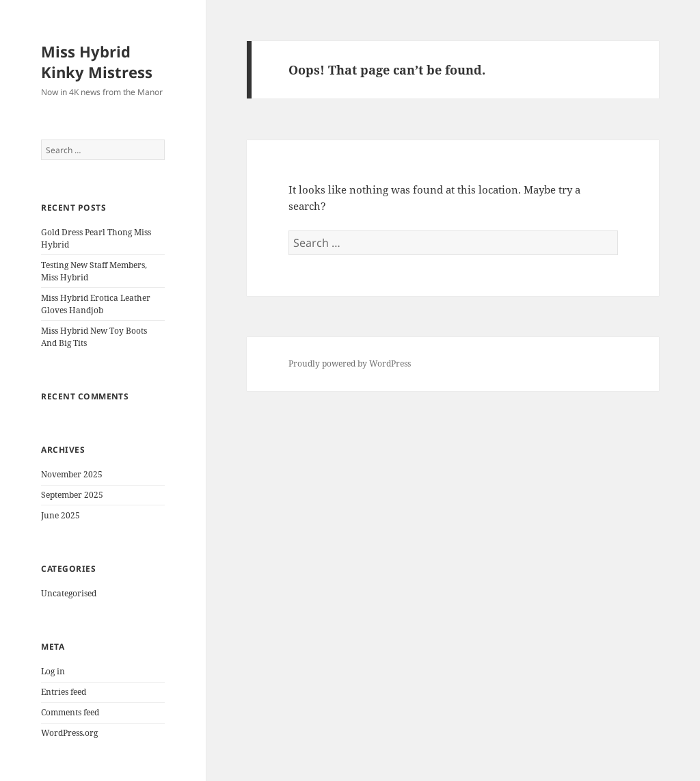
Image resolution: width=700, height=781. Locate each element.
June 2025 (60, 515)
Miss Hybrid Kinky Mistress (97, 62)
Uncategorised (69, 593)
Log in (53, 671)
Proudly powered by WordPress (350, 363)
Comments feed (70, 712)
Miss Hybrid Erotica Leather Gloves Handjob (96, 304)
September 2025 (72, 495)
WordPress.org (69, 733)
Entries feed (64, 692)
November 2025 (72, 474)
